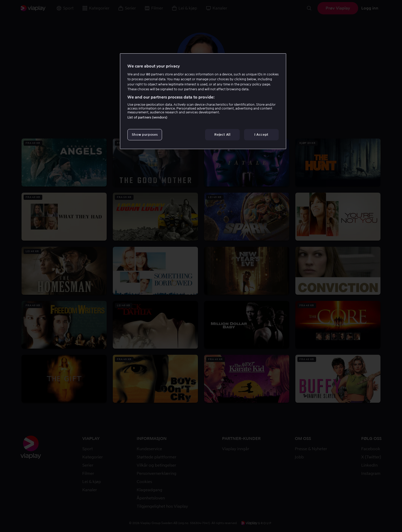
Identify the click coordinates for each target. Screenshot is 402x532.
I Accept (261, 135)
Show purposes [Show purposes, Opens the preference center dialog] (145, 135)
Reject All (222, 135)
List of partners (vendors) (147, 117)
